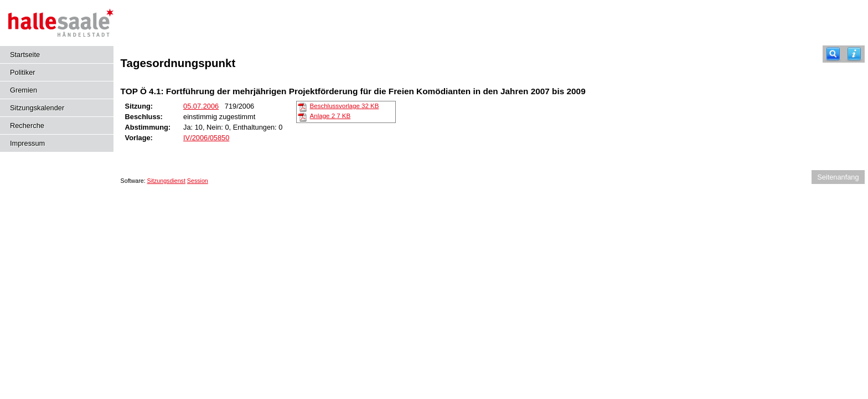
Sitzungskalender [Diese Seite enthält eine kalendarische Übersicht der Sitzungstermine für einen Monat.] (37, 108)
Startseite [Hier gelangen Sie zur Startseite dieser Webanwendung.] (25, 55)
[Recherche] (833, 54)
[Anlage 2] (302, 116)
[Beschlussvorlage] (302, 106)
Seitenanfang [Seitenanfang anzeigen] (838, 177)
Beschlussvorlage (345, 106)
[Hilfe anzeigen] (854, 54)
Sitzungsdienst (166, 181)
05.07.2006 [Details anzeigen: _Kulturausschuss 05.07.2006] (201, 106)
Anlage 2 (330, 116)
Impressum (27, 143)
